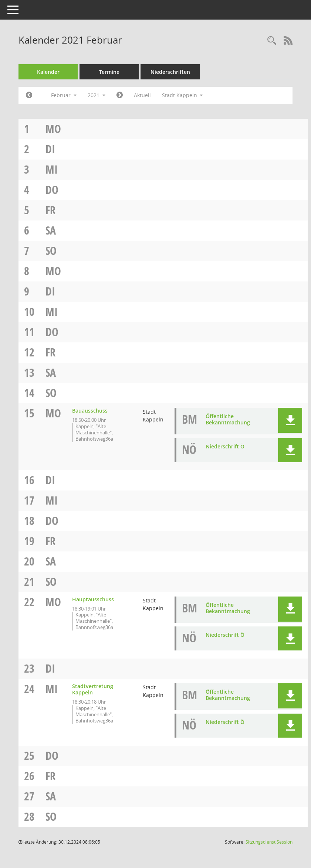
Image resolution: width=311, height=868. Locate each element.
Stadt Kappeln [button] (182, 95)
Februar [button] (64, 95)
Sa (51, 230)
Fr (50, 210)
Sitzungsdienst (269, 842)
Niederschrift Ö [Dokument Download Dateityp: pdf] (225, 446)
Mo (53, 129)
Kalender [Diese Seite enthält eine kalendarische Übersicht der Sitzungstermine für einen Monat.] (48, 72)
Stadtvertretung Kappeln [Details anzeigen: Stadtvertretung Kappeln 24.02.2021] (93, 689)
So (51, 251)
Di (50, 149)
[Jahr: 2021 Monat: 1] (29, 95)
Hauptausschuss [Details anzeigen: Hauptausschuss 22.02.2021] (93, 599)
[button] (290, 420)
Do (52, 190)
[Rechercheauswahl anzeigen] (272, 41)
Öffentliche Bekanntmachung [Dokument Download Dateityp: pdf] (228, 419)
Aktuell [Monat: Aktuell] (142, 95)
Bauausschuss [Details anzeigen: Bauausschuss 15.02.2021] (90, 411)
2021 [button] (97, 95)
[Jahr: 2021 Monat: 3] (120, 95)
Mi (52, 169)
